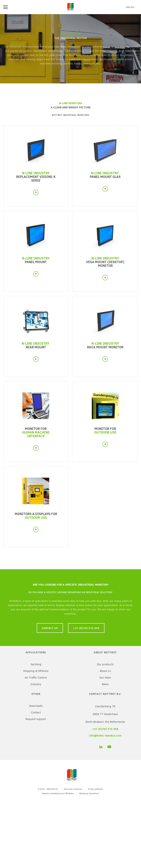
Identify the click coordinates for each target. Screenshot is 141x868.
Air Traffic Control (36, 678)
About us (105, 671)
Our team (105, 678)
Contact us (50, 628)
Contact (36, 712)
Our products (105, 664)
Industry (36, 684)
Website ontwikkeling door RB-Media (58, 794)
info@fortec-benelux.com (105, 736)
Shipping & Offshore (36, 671)
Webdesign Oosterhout (89, 794)
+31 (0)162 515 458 (86, 628)
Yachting (36, 664)
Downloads (36, 706)
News (105, 684)
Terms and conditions (73, 789)
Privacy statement (95, 789)
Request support (36, 719)
